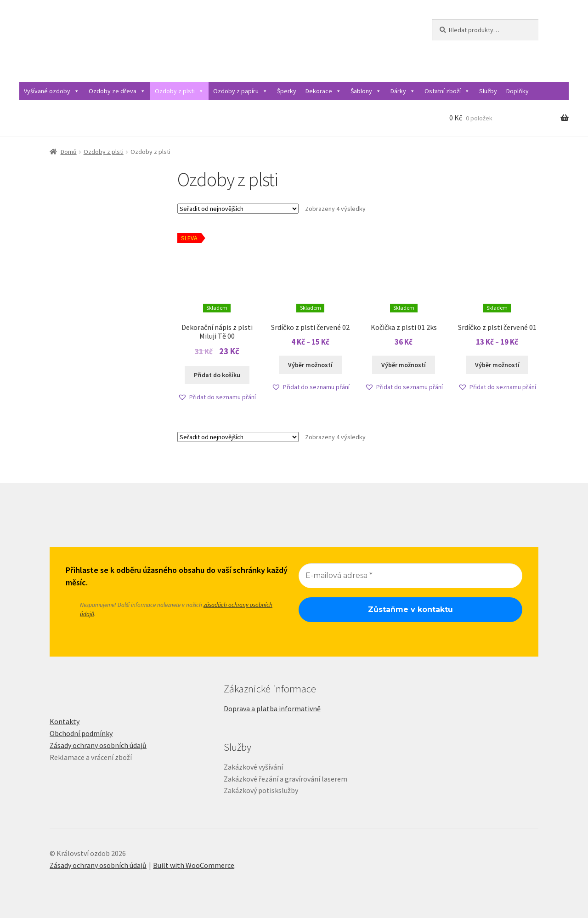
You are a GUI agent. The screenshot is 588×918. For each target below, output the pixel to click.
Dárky (403, 91)
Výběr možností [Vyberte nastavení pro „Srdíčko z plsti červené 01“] (497, 365)
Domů (69, 152)
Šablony (366, 91)
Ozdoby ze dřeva (117, 91)
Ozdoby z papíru (240, 91)
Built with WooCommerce (194, 865)
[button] (217, 397)
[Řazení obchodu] (238, 209)
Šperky (287, 91)
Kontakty (65, 721)
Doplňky (517, 91)
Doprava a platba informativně (272, 708)
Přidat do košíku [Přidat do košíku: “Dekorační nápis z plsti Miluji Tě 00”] (217, 375)
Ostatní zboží (447, 91)
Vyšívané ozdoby (52, 91)
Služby (488, 91)
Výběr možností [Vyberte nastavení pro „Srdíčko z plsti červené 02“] (310, 365)
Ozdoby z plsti (179, 91)
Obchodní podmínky (81, 733)
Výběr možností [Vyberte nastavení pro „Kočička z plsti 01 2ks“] (404, 365)
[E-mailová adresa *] (410, 576)
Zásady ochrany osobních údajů (98, 745)
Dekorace (323, 91)
